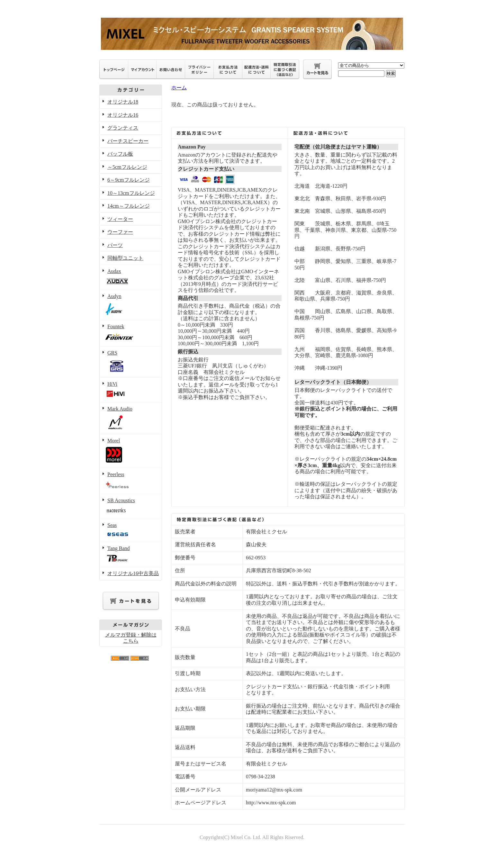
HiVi (131, 390)
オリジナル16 (123, 115)
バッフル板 (120, 154)
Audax (131, 278)
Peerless (131, 481)
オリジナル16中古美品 (133, 573)
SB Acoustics (131, 507)
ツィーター (120, 219)
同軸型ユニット (125, 258)
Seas (131, 530)
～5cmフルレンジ (127, 167)
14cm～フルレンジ (129, 206)
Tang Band (131, 555)
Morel (131, 451)
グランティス (123, 128)
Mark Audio (131, 418)
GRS (131, 362)
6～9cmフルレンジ (129, 180)
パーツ (115, 245)
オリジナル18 (123, 102)
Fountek (131, 334)
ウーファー (120, 232)
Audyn (131, 305)
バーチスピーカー (128, 141)
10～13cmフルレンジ (131, 193)
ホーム (179, 88)
